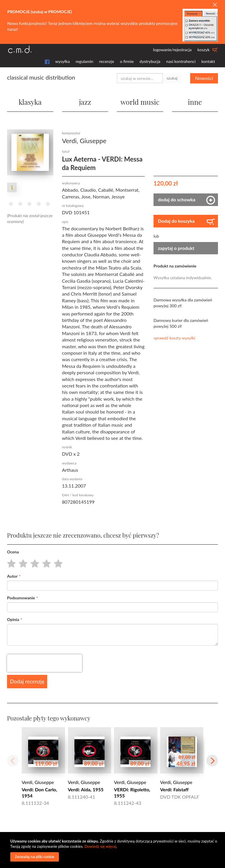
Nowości (204, 78)
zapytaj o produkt (176, 248)
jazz (85, 102)
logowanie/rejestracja (172, 50)
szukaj (172, 78)
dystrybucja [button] (150, 61)
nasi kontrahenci (181, 61)
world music (140, 102)
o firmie (127, 61)
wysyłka (63, 61)
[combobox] (140, 78)
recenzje (106, 61)
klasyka (30, 102)
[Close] (215, 5)
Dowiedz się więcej (100, 846)
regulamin (84, 61)
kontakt (208, 61)
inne (195, 102)
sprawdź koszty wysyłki (174, 338)
